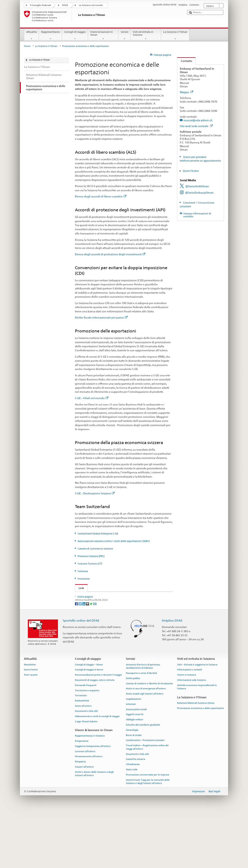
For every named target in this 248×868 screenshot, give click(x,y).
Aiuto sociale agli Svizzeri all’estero (145, 749)
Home (27, 46)
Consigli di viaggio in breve (89, 725)
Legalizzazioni (133, 754)
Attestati (131, 759)
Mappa (187, 92)
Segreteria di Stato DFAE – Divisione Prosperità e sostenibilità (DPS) (120, 596)
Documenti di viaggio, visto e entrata (95, 735)
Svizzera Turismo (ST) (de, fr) (97, 628)
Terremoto (81, 751)
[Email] (95, 659)
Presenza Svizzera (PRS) (91, 556)
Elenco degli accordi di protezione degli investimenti (110, 254)
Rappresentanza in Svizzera (90, 791)
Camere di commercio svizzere (95, 549)
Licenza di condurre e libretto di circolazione (149, 739)
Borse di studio (134, 790)
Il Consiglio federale (41, 5)
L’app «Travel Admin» (86, 777)
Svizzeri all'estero (84, 822)
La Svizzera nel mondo (91, 5)
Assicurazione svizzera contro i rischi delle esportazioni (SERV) (114, 541)
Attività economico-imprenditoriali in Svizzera (197, 742)
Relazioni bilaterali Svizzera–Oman (196, 758)
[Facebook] (77, 659)
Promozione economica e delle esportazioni (200, 763)
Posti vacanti (31, 730)
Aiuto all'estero (83, 761)
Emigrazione (82, 796)
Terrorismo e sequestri (87, 746)
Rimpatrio (80, 817)
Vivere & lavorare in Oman (103, 35)
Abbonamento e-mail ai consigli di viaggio (97, 771)
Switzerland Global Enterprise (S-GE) (103, 609)
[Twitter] (80, 659)
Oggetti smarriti (135, 770)
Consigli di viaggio (75, 35)
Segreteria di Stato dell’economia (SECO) (105, 602)
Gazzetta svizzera (136, 814)
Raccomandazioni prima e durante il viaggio (98, 730)
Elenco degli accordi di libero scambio (101, 196)
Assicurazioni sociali (136, 764)
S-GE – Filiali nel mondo (92, 398)
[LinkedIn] (84, 659)
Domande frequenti (86, 740)
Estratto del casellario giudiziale (143, 780)
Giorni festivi (191, 171)
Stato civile (132, 825)
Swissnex (83, 571)
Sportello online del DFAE (81, 676)
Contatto (185, 61)
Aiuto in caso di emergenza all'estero (146, 744)
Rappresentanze (50, 35)
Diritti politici (133, 733)
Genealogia (132, 785)
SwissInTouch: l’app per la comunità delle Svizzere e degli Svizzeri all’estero (148, 837)
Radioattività (82, 756)
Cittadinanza (133, 819)
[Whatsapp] (91, 659)
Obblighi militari (135, 775)
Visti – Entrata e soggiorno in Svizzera (197, 720)
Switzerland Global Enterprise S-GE (98, 534)
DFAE (65, 5)
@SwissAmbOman (197, 186)
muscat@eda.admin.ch (198, 120)
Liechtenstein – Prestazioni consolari (145, 796)
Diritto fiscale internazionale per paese (101, 317)
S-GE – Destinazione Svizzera (95, 493)
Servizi (124, 35)
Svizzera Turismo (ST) (90, 564)
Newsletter (30, 720)
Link (80, 588)
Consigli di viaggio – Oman (89, 720)
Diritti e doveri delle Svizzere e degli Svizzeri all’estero (94, 829)
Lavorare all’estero (85, 806)
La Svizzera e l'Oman (175, 35)
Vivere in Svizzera (187, 730)
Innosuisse (84, 579)
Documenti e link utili (86, 766)
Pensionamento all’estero (89, 812)
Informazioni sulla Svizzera (192, 735)
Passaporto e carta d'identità (141, 728)
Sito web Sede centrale (196, 126)
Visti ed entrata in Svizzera (146, 35)
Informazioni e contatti (190, 725)
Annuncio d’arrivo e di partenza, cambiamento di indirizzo (143, 721)
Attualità (32, 35)
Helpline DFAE (172, 676)
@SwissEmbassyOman (199, 193)
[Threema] (88, 659)
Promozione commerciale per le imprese (148, 830)
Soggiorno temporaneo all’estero (93, 801)
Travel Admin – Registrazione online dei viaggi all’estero (147, 802)
